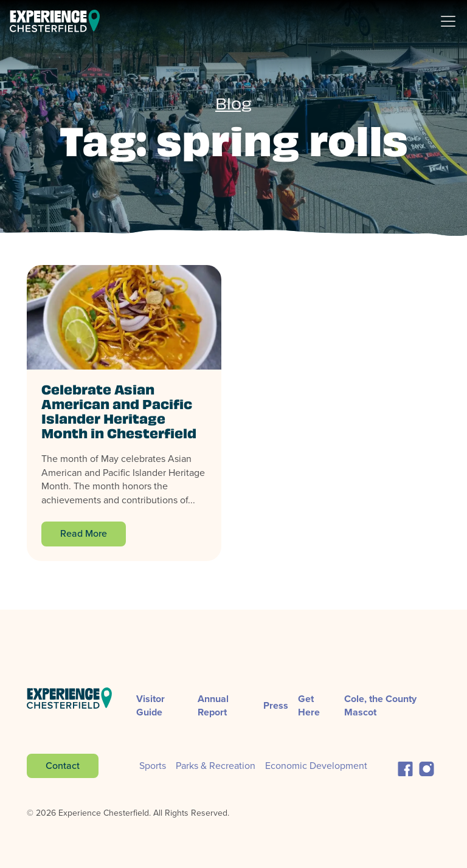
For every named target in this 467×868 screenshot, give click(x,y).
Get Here (309, 705)
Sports (153, 766)
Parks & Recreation (216, 766)
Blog (233, 106)
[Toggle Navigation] (453, 21)
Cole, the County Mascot (380, 705)
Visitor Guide (150, 705)
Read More (84, 533)
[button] (405, 767)
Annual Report (213, 705)
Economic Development (316, 766)
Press (276, 705)
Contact (63, 766)
